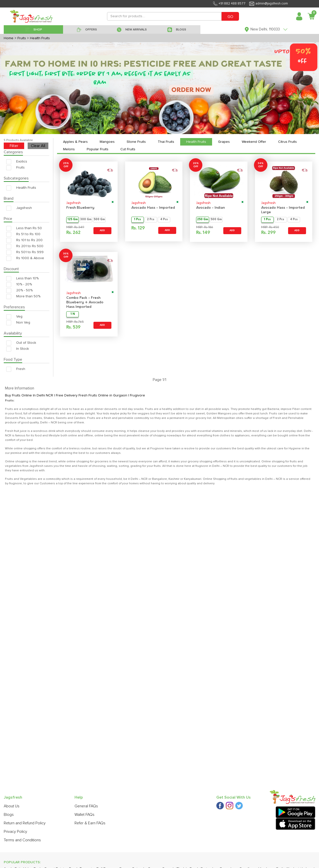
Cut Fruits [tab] (128, 149)
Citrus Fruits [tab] (287, 142)
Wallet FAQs (84, 815)
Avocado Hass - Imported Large (283, 210)
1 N (73, 314)
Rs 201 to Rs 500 (25, 246)
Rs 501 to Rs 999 (25, 252)
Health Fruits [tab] (196, 142)
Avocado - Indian (210, 208)
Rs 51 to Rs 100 (23, 234)
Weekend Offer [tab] (254, 142)
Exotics (17, 162)
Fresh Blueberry (80, 208)
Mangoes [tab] (107, 142)
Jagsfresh (19, 208)
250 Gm (203, 220)
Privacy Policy (15, 832)
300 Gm (86, 220)
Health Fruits (21, 188)
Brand (9, 198)
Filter (14, 146)
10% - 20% (19, 284)
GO (230, 17)
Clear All (38, 146)
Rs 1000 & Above (25, 258)
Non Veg (18, 323)
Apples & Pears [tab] (75, 142)
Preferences (14, 307)
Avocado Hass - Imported (153, 208)
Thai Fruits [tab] (166, 142)
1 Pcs (137, 220)
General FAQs (86, 806)
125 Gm (73, 220)
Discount (11, 269)
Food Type (13, 359)
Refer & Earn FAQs (90, 823)
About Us (12, 806)
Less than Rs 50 (24, 228)
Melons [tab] (69, 149)
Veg (14, 317)
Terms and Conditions (22, 840)
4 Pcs (164, 220)
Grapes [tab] (224, 142)
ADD (102, 231)
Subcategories (16, 178)
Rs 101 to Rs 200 (24, 240)
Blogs (9, 815)
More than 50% (23, 296)
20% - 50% (19, 290)
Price (8, 219)
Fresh (16, 369)
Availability (13, 333)
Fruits (15, 168)
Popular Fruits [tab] (98, 149)
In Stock (18, 349)
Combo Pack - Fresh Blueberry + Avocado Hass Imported (85, 302)
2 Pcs (151, 220)
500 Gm (99, 220)
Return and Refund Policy (25, 823)
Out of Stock (21, 343)
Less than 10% (22, 278)
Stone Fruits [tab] (136, 142)
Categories (13, 152)
